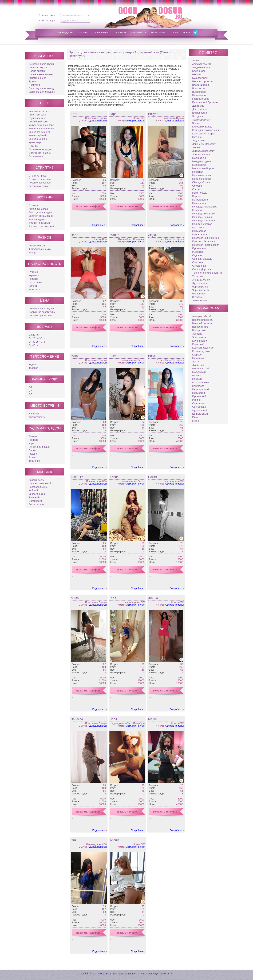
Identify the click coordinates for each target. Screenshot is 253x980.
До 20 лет (34, 335)
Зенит (196, 123)
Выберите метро (47, 21)
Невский (197, 379)
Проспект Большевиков (206, 238)
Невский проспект (202, 175)
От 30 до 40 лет (38, 342)
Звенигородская (201, 120)
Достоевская (199, 109)
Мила (75, 598)
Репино (196, 400)
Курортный (198, 358)
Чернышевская (201, 290)
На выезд (34, 414)
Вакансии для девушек (42, 92)
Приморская (199, 231)
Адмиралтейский (202, 316)
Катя (74, 114)
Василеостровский (203, 320)
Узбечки (33, 286)
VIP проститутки (38, 67)
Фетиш (32, 457)
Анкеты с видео (37, 78)
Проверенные (101, 33)
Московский (199, 372)
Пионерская (199, 203)
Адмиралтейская (97, 121)
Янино (196, 421)
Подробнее (99, 225)
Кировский (198, 344)
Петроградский (201, 389)
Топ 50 (174, 33)
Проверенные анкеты (41, 74)
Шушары (197, 297)
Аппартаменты (37, 417)
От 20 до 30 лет (38, 338)
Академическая (201, 67)
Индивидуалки (65, 33)
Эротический (36, 501)
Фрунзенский (200, 410)
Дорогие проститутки (41, 315)
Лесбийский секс (38, 122)
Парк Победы (200, 193)
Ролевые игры (37, 246)
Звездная (198, 116)
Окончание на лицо (40, 153)
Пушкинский (199, 396)
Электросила (200, 301)
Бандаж (33, 436)
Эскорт (33, 253)
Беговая (197, 74)
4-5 (30, 394)
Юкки (195, 417)
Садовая (197, 255)
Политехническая (202, 224)
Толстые (33, 368)
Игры (32, 443)
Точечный (34, 497)
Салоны (83, 33)
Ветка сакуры (36, 504)
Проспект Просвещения (206, 245)
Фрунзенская (200, 283)
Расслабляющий (38, 487)
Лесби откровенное (40, 183)
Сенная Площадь (202, 259)
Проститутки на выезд (41, 88)
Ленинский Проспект (204, 144)
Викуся (153, 114)
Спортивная (199, 266)
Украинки (34, 275)
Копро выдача (37, 219)
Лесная (196, 147)
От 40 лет (34, 345)
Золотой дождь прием (41, 216)
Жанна (114, 235)
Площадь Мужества (203, 221)
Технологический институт (207, 273)
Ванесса (77, 719)
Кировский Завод (202, 127)
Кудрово (197, 355)
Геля (113, 598)
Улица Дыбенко (201, 280)
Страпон (33, 205)
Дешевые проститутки (41, 64)
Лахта (196, 362)
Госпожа (33, 440)
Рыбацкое (198, 252)
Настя (152, 477)
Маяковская (199, 158)
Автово (196, 61)
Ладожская (198, 141)
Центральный (200, 414)
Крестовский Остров (204, 134)
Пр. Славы (198, 227)
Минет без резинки (39, 132)
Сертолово (198, 403)
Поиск (186, 33)
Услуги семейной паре (41, 125)
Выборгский (199, 330)
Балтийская (199, 71)
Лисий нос (198, 365)
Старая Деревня (202, 269)
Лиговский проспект (203, 151)
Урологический (37, 494)
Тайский (33, 490)
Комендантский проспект (206, 130)
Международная (201, 161)
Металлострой (200, 369)
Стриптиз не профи (40, 179)
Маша (152, 719)
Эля (74, 840)
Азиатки (33, 279)
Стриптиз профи (38, 176)
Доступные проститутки (42, 312)
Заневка (197, 334)
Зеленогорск (199, 337)
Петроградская (201, 200)
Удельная (198, 276)
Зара (113, 114)
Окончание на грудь (40, 149)
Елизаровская (200, 113)
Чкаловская (199, 294)
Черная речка (200, 287)
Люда (152, 235)
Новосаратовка (201, 382)
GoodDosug (105, 974)
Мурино (197, 375)
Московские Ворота (203, 168)
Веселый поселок (202, 323)
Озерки (196, 189)
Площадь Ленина (202, 217)
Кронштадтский (201, 351)
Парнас (196, 196)
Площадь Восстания (204, 214)
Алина (114, 477)
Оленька (77, 477)
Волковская (199, 88)
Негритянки (35, 282)
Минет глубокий (38, 135)
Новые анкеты (37, 71)
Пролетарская (200, 234)
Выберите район (47, 15)
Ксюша (114, 840)
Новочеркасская (201, 179)
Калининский (200, 341)
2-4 (30, 391)
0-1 (30, 387)
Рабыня (33, 454)
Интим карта (158, 33)
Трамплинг (35, 461)
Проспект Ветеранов (204, 241)
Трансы (33, 81)
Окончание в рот (38, 156)
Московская (199, 165)
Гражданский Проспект (205, 102)
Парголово (198, 386)
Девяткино (198, 106)
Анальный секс (37, 115)
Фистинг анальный (39, 223)
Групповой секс (37, 118)
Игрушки (33, 146)
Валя (74, 235)
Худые (32, 365)
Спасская (198, 262)
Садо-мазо (120, 33)
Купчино (197, 137)
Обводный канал (202, 182)
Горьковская (199, 95)
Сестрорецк (199, 407)
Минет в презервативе (41, 129)
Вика (113, 356)
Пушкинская (199, 248)
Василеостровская (203, 81)
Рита (74, 356)
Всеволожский (200, 327)
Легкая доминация (39, 447)
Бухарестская (200, 78)
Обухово (197, 186)
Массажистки (139, 33)
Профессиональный (40, 483)
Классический (37, 480)
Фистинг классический (41, 226)
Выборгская (199, 92)
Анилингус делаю (39, 209)
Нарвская (198, 172)
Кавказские (35, 289)
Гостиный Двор (201, 99)
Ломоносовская (201, 154)
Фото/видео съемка (40, 249)
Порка (32, 450)
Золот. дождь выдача (41, 212)
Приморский (199, 393)
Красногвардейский (203, 348)
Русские (33, 272)
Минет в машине (38, 139)
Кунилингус (35, 142)
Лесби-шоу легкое (39, 186)
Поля (113, 719)
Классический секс (39, 111)
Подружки (34, 85)
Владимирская (201, 85)
